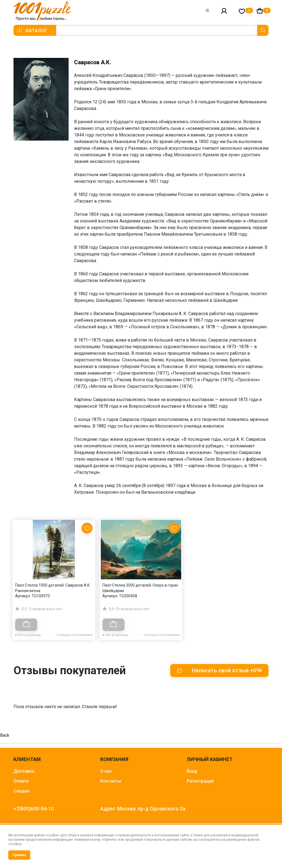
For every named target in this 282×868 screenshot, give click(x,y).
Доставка (24, 771)
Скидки (21, 791)
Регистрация (200, 781)
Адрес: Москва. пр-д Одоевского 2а (143, 809)
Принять (19, 855)
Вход (192, 771)
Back (5, 735)
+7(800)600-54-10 (34, 809)
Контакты (111, 781)
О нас (106, 771)
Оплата (21, 781)
